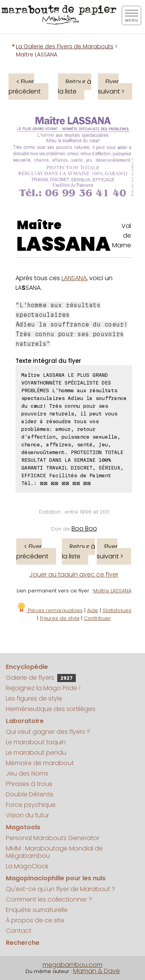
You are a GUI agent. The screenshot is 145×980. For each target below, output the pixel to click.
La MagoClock (27, 866)
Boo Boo (84, 528)
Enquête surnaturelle (37, 910)
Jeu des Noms (27, 773)
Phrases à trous (29, 784)
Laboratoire (25, 721)
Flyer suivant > (111, 87)
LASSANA (64, 244)
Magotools (23, 827)
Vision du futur (27, 815)
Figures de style (60, 618)
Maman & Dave (96, 971)
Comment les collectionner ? (49, 899)
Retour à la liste (75, 87)
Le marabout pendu (36, 753)
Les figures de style (34, 698)
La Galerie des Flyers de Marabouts (65, 46)
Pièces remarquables (50, 610)
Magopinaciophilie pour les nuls (56, 878)
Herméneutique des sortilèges (51, 709)
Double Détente (30, 794)
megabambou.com (72, 965)
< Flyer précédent (25, 87)
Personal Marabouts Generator (53, 838)
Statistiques (117, 610)
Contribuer (97, 618)
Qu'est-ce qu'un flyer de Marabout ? (61, 889)
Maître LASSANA (112, 591)
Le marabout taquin (36, 742)
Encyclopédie (27, 667)
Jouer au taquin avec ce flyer (74, 574)
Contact (19, 931)
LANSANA (74, 278)
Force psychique (31, 805)
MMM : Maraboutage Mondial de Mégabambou (54, 852)
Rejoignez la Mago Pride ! (43, 688)
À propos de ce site (35, 920)
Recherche (23, 943)
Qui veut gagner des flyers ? (48, 732)
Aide (93, 610)
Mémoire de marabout (40, 763)
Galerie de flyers (41, 678)
